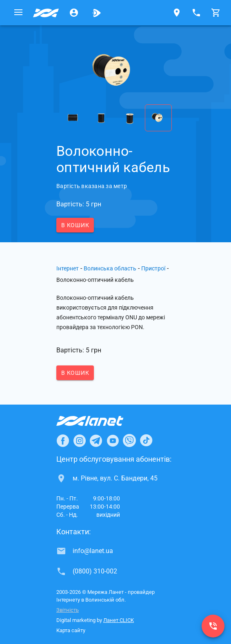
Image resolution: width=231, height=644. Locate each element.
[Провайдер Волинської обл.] (46, 13)
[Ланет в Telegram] (96, 440)
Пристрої (153, 268)
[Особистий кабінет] (74, 13)
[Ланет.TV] (97, 13)
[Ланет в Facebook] (63, 440)
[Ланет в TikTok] (146, 440)
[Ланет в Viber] (129, 440)
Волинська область (110, 268)
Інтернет (68, 268)
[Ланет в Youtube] (113, 440)
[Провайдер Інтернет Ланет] (99, 421)
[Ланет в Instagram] (80, 440)
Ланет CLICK (119, 620)
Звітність (68, 610)
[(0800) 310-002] (213, 626)
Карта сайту (71, 630)
